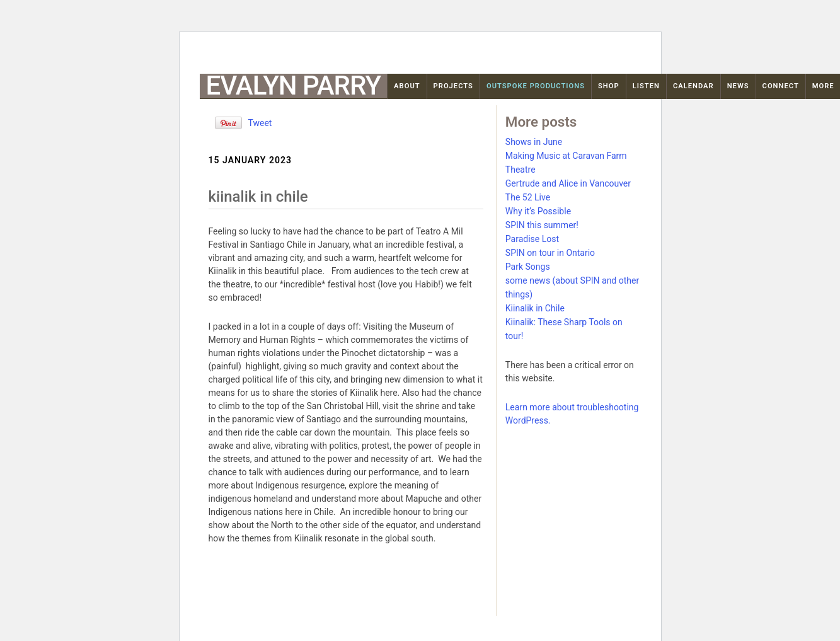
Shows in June (534, 142)
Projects (453, 86)
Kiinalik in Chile (535, 308)
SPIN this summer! (542, 225)
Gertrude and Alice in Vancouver (568, 183)
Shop (609, 86)
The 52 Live (528, 197)
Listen (646, 86)
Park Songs (528, 267)
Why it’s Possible (538, 211)
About (407, 86)
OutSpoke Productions (536, 86)
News (738, 86)
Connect (781, 86)
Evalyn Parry (294, 86)
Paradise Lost (532, 239)
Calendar (693, 86)
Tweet (260, 123)
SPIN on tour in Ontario (550, 253)
